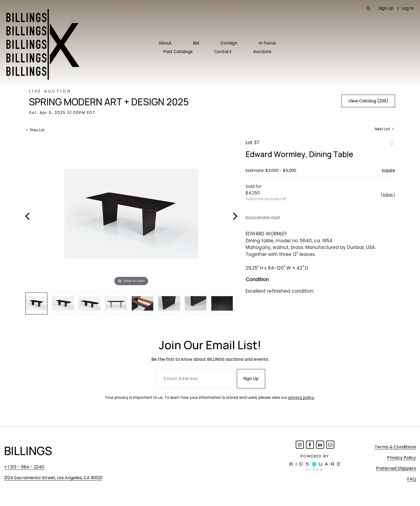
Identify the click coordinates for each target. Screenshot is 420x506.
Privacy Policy (402, 458)
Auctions (262, 52)
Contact (223, 52)
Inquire (389, 170)
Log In (408, 8)
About (165, 43)
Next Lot (384, 129)
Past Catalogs (178, 52)
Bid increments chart (263, 217)
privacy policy (301, 397)
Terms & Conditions (395, 447)
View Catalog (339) (368, 101)
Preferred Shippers (396, 468)
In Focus (267, 43)
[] (388, 195)
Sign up (386, 8)
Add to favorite (392, 143)
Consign (229, 43)
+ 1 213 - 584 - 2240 (24, 467)
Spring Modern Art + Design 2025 (109, 102)
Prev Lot (35, 130)
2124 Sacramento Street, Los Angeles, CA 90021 (53, 478)
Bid (196, 43)
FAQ (412, 479)
